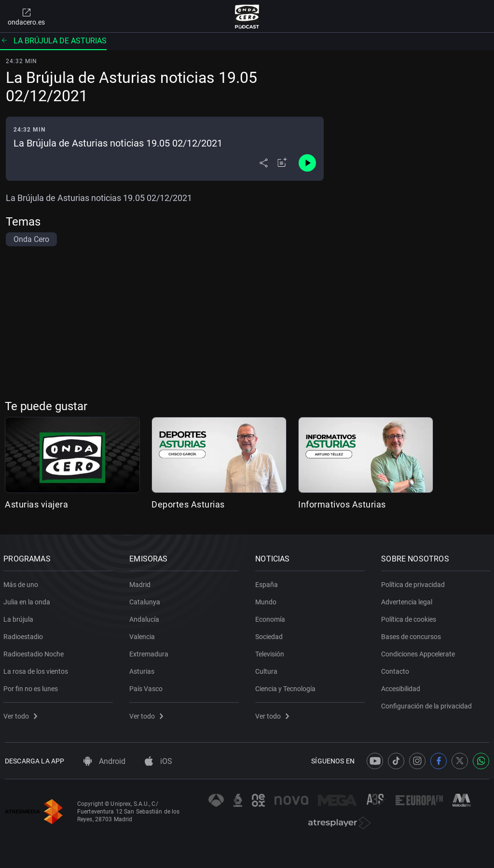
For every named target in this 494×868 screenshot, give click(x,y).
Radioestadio (25, 635)
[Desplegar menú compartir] (264, 163)
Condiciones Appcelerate (419, 652)
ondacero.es (26, 16)
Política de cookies (410, 617)
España (268, 583)
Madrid (141, 583)
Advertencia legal (408, 600)
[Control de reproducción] (307, 163)
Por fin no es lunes (32, 687)
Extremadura (150, 652)
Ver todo (22, 714)
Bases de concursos (412, 635)
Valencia (144, 635)
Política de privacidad (414, 583)
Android (104, 761)
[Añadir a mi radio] (282, 163)
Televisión (271, 652)
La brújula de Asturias (53, 41)
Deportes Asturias (188, 504)
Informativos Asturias (342, 504)
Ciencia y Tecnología (287, 687)
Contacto (397, 669)
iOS (158, 761)
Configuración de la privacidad (428, 704)
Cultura (268, 669)
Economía (272, 617)
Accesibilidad (402, 687)
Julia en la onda (28, 600)
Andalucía (146, 617)
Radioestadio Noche (35, 652)
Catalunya (146, 600)
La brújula (20, 617)
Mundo (267, 600)
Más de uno (22, 583)
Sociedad (270, 635)
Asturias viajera (36, 504)
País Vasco (147, 687)
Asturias (143, 669)
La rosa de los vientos (37, 669)
